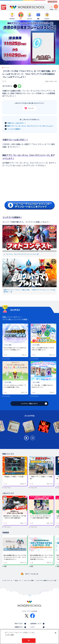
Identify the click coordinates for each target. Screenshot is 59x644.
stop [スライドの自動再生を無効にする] (33, 438)
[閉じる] (56, 633)
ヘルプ (32, 627)
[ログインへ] (56, 7)
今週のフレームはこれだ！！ (17, 123)
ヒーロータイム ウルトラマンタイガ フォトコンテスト (20, 254)
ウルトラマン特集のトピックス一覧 (46, 580)
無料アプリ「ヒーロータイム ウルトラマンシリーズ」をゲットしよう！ (30, 126)
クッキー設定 (9, 635)
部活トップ (18, 580)
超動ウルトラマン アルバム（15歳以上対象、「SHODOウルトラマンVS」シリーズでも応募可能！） (30, 291)
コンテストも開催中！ (14, 129)
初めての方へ (19, 624)
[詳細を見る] (30, 209)
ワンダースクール (7, 580)
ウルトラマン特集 (29, 580)
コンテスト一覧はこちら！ (30, 404)
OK (29, 641)
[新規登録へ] (51, 7)
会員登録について (36, 624)
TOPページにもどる (32, 574)
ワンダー (29, 108)
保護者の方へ (19, 627)
